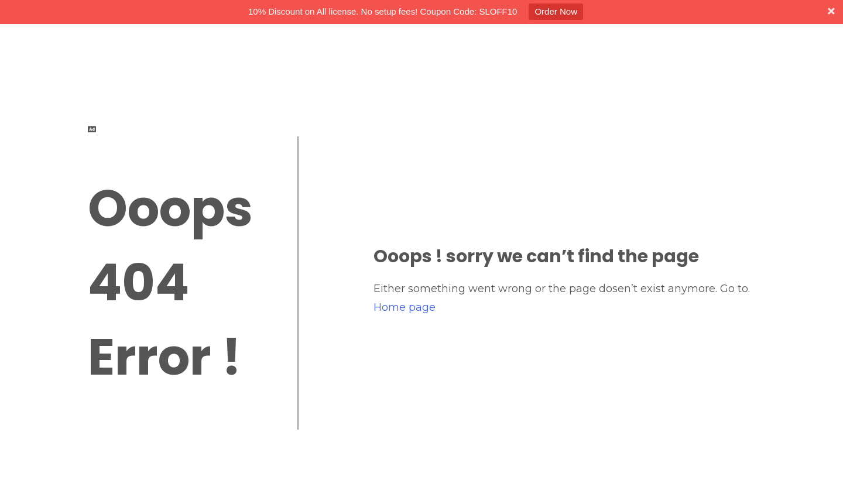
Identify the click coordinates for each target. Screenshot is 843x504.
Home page (405, 307)
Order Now (556, 11)
